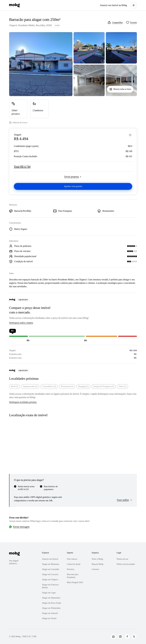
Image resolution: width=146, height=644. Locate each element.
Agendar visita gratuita (73, 186)
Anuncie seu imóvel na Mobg (113, 5)
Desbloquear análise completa (21, 323)
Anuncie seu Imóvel (50, 559)
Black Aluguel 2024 (75, 582)
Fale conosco (72, 559)
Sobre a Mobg (97, 559)
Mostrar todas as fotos (120, 89)
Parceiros (71, 569)
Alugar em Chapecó (50, 580)
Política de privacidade (126, 564)
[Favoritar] (132, 23)
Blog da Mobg (97, 564)
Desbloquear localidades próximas (23, 402)
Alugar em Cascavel (50, 574)
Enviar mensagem (21, 527)
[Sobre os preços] (130, 135)
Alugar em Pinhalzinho (51, 608)
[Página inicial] (15, 5)
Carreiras (95, 569)
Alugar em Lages (49, 593)
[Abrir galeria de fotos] (41, 64)
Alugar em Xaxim (49, 618)
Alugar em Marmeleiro (51, 598)
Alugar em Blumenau (51, 564)
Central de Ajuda (74, 564)
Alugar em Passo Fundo (52, 603)
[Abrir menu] (134, 5)
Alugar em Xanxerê (50, 613)
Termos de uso (122, 559)
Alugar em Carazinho (51, 569)
